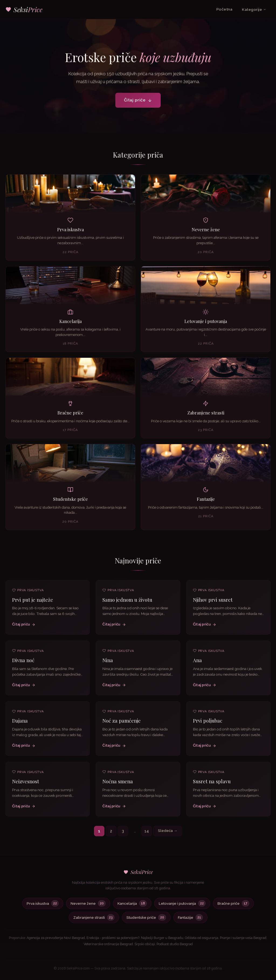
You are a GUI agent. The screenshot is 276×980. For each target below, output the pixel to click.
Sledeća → (168, 831)
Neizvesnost (26, 784)
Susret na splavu (212, 783)
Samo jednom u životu (127, 600)
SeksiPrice (138, 872)
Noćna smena (118, 782)
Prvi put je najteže (33, 602)
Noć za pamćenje (122, 722)
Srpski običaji (145, 944)
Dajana (20, 724)
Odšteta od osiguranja (202, 938)
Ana (197, 662)
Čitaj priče (138, 100)
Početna (225, 9)
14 (147, 831)
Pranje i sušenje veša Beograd (243, 938)
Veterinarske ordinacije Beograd (108, 944)
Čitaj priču (24, 627)
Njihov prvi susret (213, 601)
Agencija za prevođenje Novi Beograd (56, 938)
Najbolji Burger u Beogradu (162, 938)
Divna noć (23, 663)
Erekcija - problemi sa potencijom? (113, 938)
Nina (108, 661)
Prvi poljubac (208, 722)
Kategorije (254, 9)
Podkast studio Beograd (175, 944)
